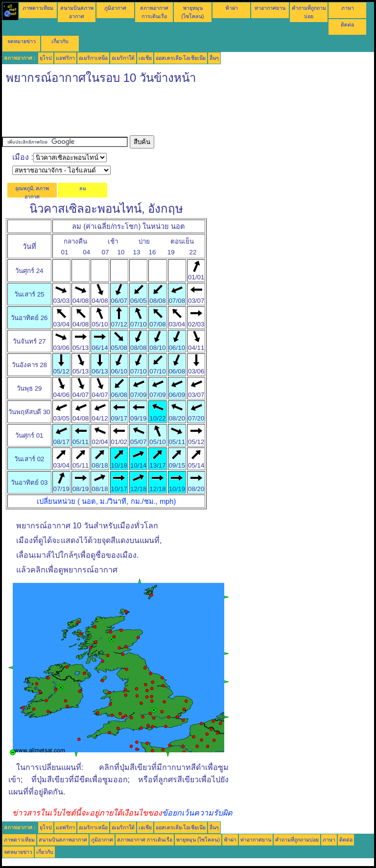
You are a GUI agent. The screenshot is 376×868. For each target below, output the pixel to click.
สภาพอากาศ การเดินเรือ (145, 840)
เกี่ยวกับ (60, 41)
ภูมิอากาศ (115, 8)
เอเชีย (145, 58)
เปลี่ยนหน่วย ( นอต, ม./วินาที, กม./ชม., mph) (106, 501)
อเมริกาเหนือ (93, 58)
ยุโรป (46, 58)
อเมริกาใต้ (123, 58)
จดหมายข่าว (22, 41)
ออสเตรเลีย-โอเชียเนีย (181, 58)
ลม (83, 188)
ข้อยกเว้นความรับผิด (197, 813)
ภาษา (348, 8)
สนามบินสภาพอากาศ (63, 840)
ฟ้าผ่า (232, 8)
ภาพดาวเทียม (38, 8)
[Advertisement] (180, 113)
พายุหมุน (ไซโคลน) (198, 840)
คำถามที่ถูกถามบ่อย (297, 840)
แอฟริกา (65, 58)
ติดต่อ (347, 25)
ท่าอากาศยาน (270, 8)
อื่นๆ (214, 58)
